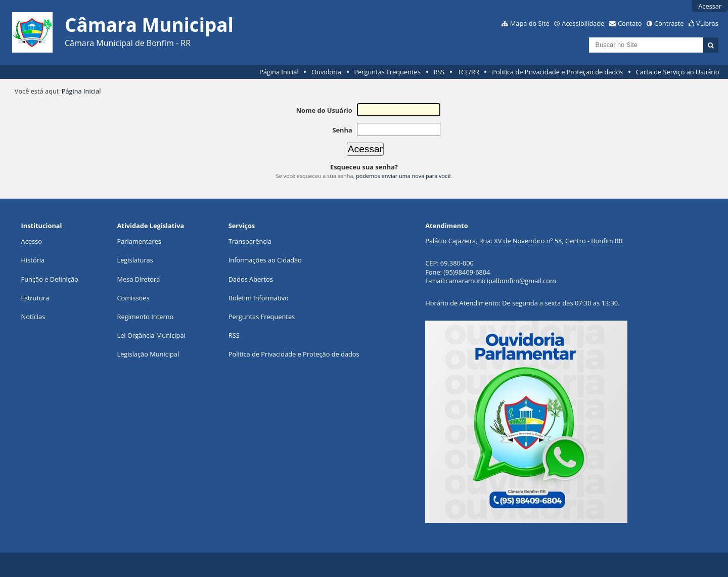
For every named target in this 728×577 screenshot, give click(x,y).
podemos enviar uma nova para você (403, 176)
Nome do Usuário (324, 110)
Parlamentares (139, 241)
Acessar (710, 6)
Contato (630, 23)
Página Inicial (279, 72)
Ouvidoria (326, 72)
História (33, 260)
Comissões (133, 298)
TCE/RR (468, 72)
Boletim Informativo (259, 298)
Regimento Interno (146, 317)
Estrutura (35, 298)
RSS (439, 72)
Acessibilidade (583, 23)
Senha (342, 130)
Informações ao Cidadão (265, 260)
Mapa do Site (530, 23)
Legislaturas (135, 260)
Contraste (669, 23)
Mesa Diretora (139, 279)
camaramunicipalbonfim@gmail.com (500, 281)
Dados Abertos (251, 279)
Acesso (32, 241)
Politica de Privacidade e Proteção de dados (557, 72)
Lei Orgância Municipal (151, 335)
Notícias (33, 317)
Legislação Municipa (147, 354)
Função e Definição (50, 279)
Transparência (250, 241)
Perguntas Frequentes (387, 72)
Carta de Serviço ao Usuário (678, 72)
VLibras (707, 23)
